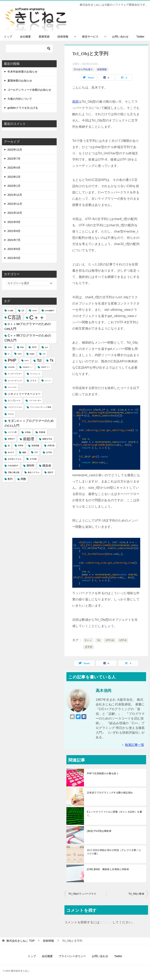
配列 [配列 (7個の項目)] (10, 479)
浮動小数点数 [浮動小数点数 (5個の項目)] (14, 472)
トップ (8, 37)
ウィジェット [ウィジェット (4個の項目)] (35, 374)
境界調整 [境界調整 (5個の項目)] (35, 446)
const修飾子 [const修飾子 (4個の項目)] (50, 311)
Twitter (140, 37)
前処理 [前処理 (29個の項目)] (29, 439)
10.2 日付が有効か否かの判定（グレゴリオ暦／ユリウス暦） (114, 852)
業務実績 (44, 37)
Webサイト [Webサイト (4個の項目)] (46, 367)
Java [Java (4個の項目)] (20, 354)
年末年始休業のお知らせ (22, 72)
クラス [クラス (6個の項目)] (33, 381)
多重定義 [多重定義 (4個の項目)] (51, 446)
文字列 (89, 647)
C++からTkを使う (83, 69)
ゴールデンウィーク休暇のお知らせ (29, 90)
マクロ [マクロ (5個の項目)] (11, 414)
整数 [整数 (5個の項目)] (24, 452)
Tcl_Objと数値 (136, 894)
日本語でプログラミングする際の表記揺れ (110, 793)
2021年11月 (15, 204)
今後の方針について (20, 99)
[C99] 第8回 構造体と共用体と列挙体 (108, 869)
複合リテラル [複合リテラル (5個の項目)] (34, 472)
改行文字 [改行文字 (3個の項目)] (11, 452)
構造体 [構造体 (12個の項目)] (47, 466)
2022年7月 (14, 159)
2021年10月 (15, 213)
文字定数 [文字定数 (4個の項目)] (33, 459)
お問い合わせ (120, 37)
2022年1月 (14, 186)
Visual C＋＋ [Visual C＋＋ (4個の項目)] (28, 367)
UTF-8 (123, 640)
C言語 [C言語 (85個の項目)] (14, 317)
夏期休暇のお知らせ (20, 81)
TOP (21, 941)
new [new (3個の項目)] (44, 354)
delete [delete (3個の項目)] (10, 347)
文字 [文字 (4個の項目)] (36, 452)
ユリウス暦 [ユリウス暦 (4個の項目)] (12, 432)
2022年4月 (14, 168)
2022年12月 (15, 150)
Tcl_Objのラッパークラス (82, 894)
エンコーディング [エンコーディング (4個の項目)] (15, 381)
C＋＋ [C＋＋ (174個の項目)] (37, 317)
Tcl (99, 640)
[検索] (29, 49)
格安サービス (90, 37)
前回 (75, 102)
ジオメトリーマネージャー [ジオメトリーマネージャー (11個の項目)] (24, 394)
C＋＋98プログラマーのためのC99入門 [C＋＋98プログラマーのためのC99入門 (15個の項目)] (28, 338)
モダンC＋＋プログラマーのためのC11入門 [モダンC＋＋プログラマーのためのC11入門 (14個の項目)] (29, 423)
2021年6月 (14, 249)
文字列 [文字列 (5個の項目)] (49, 452)
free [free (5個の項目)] (22, 347)
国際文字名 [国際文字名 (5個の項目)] (47, 439)
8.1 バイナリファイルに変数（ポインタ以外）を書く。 (114, 814)
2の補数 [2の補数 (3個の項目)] (11, 311)
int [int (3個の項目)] (9, 354)
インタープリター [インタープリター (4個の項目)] (15, 374)
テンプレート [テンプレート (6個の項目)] (14, 401)
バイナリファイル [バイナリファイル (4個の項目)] (15, 407)
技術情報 (63, 37)
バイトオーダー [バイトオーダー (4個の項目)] (35, 401)
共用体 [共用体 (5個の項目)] (28, 432)
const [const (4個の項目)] (34, 311)
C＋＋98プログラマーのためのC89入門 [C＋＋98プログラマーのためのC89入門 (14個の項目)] (28, 326)
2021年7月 (14, 240)
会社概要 (25, 37)
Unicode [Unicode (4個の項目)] (11, 367)
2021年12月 (15, 195)
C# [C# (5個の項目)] (23, 311)
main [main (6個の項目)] (32, 354)
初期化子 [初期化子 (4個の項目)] (11, 439)
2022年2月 (14, 177)
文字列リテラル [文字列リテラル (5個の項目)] (15, 459)
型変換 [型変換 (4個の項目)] (21, 446)
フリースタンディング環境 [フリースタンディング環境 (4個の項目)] (41, 407)
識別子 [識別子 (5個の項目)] (51, 472)
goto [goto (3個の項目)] (46, 347)
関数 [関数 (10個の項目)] (23, 479)
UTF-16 (110, 640)
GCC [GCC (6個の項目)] (34, 347)
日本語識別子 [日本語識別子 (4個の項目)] (13, 466)
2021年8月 (14, 231)
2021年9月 (14, 222)
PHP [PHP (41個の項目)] (12, 360)
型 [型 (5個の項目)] (9, 446)
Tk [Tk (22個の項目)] (52, 360)
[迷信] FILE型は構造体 (99, 831)
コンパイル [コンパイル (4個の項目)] (12, 387)
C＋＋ (88, 640)
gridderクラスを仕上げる (23, 108)
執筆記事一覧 (135, 745)
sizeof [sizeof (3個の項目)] (27, 361)
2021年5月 (14, 258)
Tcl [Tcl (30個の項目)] (39, 360)
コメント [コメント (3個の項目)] (48, 381)
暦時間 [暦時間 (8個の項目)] (30, 466)
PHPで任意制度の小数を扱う (103, 773)
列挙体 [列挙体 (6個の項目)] (42, 432)
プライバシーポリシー (72, 956)
